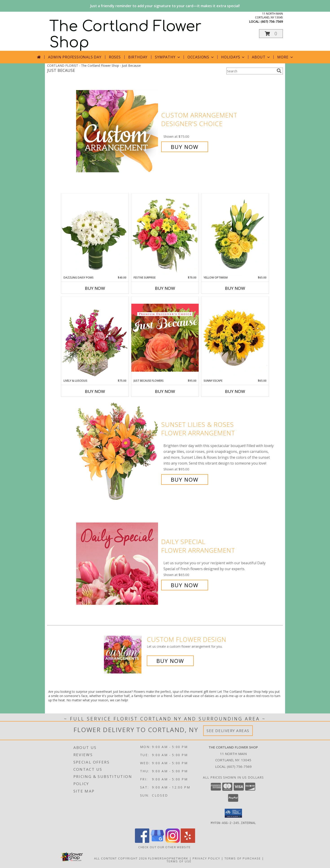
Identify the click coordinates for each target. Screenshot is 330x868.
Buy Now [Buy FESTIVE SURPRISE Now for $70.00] (165, 288)
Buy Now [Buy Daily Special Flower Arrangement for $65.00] (185, 585)
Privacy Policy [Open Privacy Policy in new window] (206, 858)
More (285, 57)
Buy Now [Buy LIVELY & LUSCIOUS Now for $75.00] (95, 391)
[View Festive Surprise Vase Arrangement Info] (165, 235)
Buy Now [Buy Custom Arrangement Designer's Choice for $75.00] (185, 147)
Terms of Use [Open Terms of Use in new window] (179, 861)
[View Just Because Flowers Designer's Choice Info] (165, 338)
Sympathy (168, 57)
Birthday (138, 57)
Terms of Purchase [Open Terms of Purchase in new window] (243, 858)
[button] (271, 34)
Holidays (233, 57)
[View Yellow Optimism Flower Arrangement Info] (235, 235)
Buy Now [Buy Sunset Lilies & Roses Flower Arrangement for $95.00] (185, 479)
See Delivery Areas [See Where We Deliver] (228, 731)
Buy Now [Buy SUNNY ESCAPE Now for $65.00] (235, 391)
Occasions (201, 57)
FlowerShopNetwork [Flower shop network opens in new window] (168, 858)
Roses (115, 57)
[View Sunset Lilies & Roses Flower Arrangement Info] (118, 452)
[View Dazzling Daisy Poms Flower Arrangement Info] (95, 235)
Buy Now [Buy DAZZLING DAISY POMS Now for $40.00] (95, 288)
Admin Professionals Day (75, 57)
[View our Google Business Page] (157, 841)
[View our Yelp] (188, 841)
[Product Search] (251, 71)
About (261, 57)
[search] (279, 71)
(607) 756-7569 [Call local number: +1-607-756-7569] (272, 21)
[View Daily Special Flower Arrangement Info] (118, 564)
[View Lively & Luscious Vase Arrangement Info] (95, 338)
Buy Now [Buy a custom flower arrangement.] (170, 661)
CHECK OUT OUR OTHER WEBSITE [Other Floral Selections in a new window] (165, 847)
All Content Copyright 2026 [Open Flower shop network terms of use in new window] (121, 858)
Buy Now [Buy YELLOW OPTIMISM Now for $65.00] (235, 288)
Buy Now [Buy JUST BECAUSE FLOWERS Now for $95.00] (165, 391)
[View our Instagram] (173, 841)
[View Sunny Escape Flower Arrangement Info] (235, 338)
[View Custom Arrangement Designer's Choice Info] (118, 131)
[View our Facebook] (142, 841)
